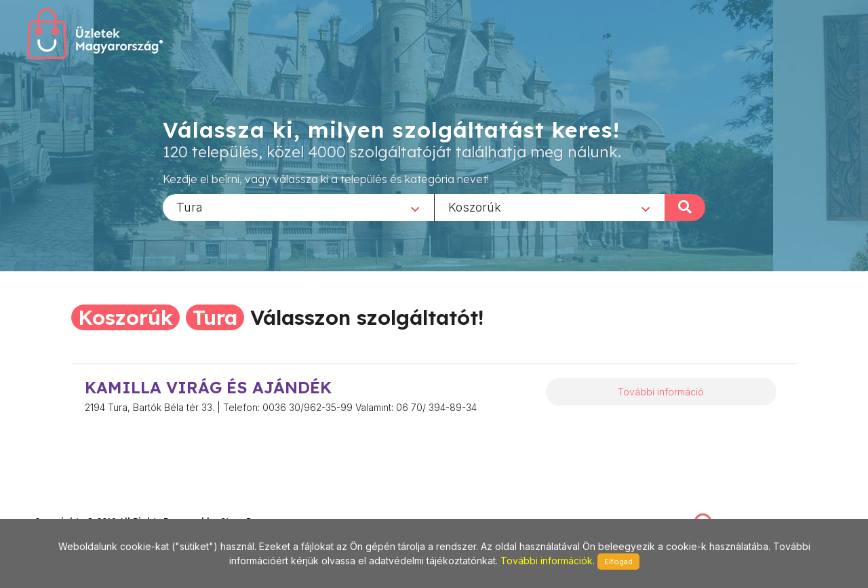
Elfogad (618, 562)
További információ (661, 392)
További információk (547, 561)
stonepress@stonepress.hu (88, 507)
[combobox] (298, 207)
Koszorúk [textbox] (475, 207)
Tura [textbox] (190, 207)
